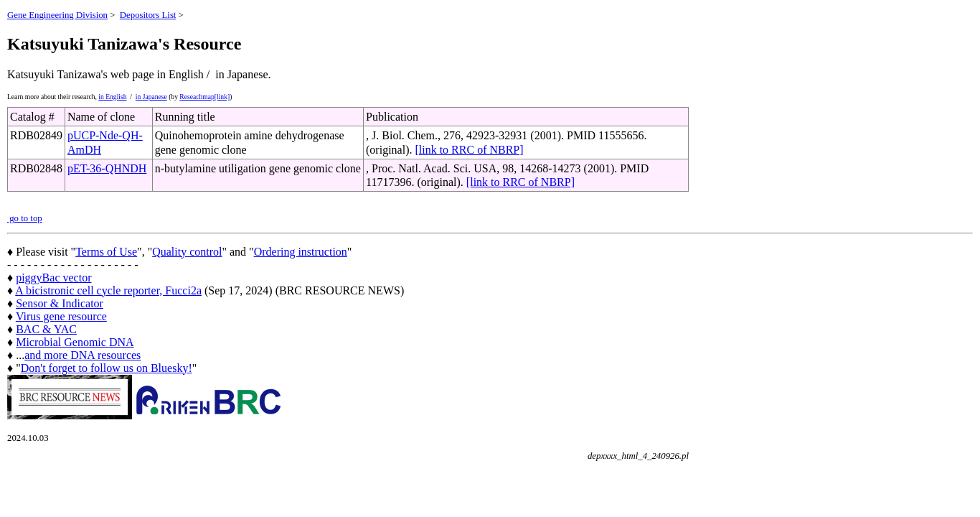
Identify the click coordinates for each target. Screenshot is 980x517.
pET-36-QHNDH (107, 168)
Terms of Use (106, 252)
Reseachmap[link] (204, 97)
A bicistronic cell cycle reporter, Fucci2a (108, 290)
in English (112, 97)
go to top (25, 218)
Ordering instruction (301, 252)
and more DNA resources (83, 355)
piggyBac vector (53, 278)
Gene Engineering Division (57, 15)
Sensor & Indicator (60, 303)
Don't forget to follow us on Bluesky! (107, 368)
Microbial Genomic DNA (75, 342)
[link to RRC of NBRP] (469, 150)
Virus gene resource (61, 316)
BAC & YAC (46, 329)
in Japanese (151, 97)
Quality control (187, 252)
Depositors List (148, 15)
